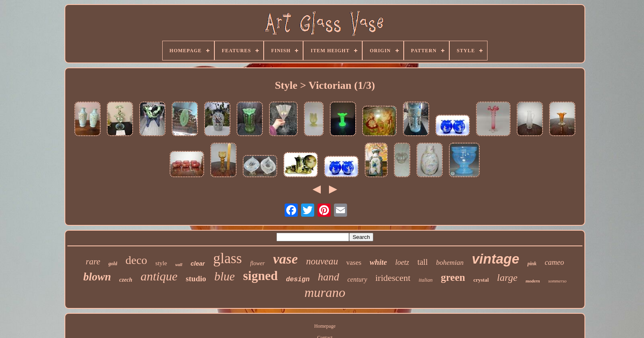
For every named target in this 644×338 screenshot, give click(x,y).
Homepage (325, 326)
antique (159, 276)
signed (260, 276)
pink (532, 264)
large (507, 278)
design (298, 280)
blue (225, 276)
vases (354, 263)
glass (228, 258)
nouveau (322, 261)
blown (97, 277)
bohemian (450, 263)
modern (533, 281)
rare (93, 262)
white (378, 262)
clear (198, 263)
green (453, 277)
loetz (402, 262)
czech (126, 280)
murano (325, 292)
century (357, 279)
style (161, 263)
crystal (481, 280)
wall (179, 265)
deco (136, 260)
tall (423, 262)
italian (425, 280)
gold (113, 264)
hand (329, 277)
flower (258, 263)
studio (196, 279)
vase (285, 259)
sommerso (558, 281)
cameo (554, 262)
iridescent (393, 278)
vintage (496, 259)
